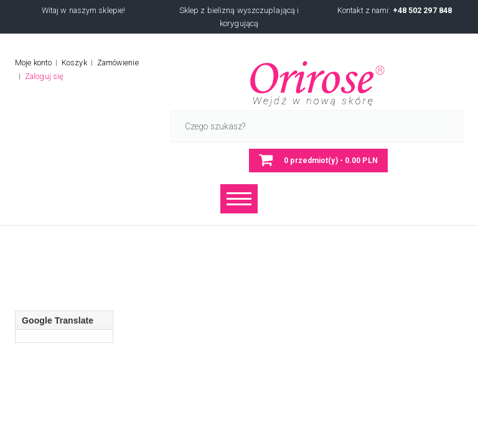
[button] (318, 161)
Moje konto (33, 63)
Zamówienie (118, 63)
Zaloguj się (44, 76)
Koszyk (74, 63)
